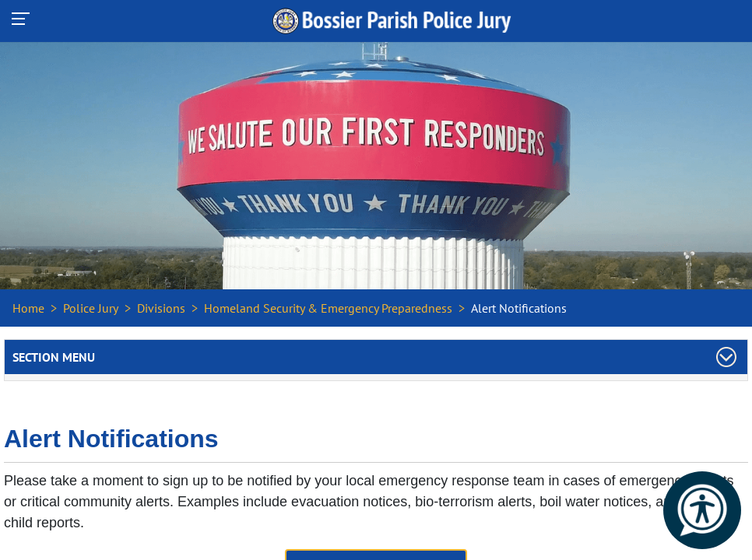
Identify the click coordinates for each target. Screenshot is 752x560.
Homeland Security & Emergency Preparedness (328, 308)
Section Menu (54, 357)
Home (28, 308)
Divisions (161, 308)
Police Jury (91, 308)
